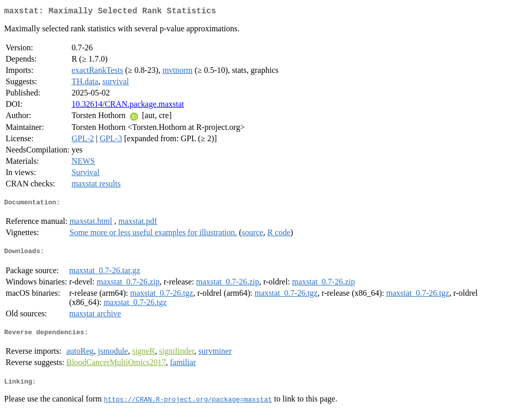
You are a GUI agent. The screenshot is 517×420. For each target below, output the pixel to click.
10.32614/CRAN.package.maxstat (128, 106)
